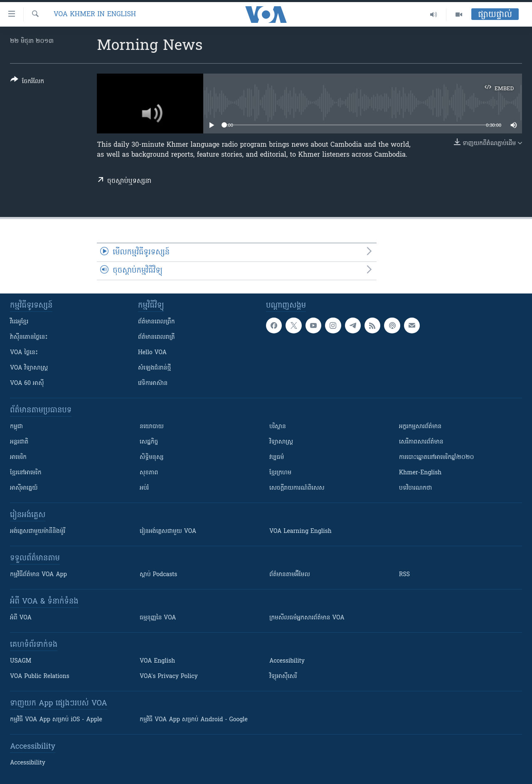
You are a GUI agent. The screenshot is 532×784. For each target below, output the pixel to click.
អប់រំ (144, 488)
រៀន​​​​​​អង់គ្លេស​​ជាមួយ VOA (168, 531)
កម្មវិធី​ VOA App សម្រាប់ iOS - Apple (56, 720)
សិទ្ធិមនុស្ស (152, 457)
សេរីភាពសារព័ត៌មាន (421, 442)
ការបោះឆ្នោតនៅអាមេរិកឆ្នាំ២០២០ (436, 457)
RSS (404, 575)
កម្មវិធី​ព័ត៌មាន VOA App (38, 575)
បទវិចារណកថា (415, 488)
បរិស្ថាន (278, 427)
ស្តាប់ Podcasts (158, 575)
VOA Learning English (300, 531)
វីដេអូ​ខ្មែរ (19, 322)
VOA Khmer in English (95, 15)
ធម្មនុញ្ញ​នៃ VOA (158, 618)
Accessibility (287, 661)
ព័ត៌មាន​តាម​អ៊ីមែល (290, 575)
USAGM (21, 661)
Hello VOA (152, 353)
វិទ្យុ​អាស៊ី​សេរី (283, 677)
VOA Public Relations (40, 677)
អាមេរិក (18, 457)
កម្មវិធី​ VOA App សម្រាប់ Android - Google (194, 720)
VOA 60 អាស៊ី (27, 383)
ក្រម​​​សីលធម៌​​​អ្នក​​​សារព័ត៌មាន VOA (307, 618)
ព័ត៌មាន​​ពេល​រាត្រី (156, 337)
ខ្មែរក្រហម (280, 473)
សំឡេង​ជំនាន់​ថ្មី (154, 368)
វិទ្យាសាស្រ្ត (281, 442)
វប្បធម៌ (277, 457)
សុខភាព (149, 473)
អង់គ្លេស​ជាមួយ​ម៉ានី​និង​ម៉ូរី (38, 531)
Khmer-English (420, 473)
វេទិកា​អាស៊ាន (153, 383)
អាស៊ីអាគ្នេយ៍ (24, 488)
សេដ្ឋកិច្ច (149, 442)
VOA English (157, 661)
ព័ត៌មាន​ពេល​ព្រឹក (156, 322)
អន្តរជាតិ (19, 442)
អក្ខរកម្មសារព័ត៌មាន (420, 427)
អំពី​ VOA (21, 618)
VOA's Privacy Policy (169, 677)
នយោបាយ (152, 427)
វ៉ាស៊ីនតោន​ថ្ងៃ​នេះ (29, 337)
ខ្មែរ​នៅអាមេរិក (26, 473)
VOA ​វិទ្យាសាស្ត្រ (29, 368)
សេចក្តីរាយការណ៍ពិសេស (297, 488)
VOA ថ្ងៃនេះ (24, 353)
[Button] (27, 82)
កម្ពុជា (16, 427)
